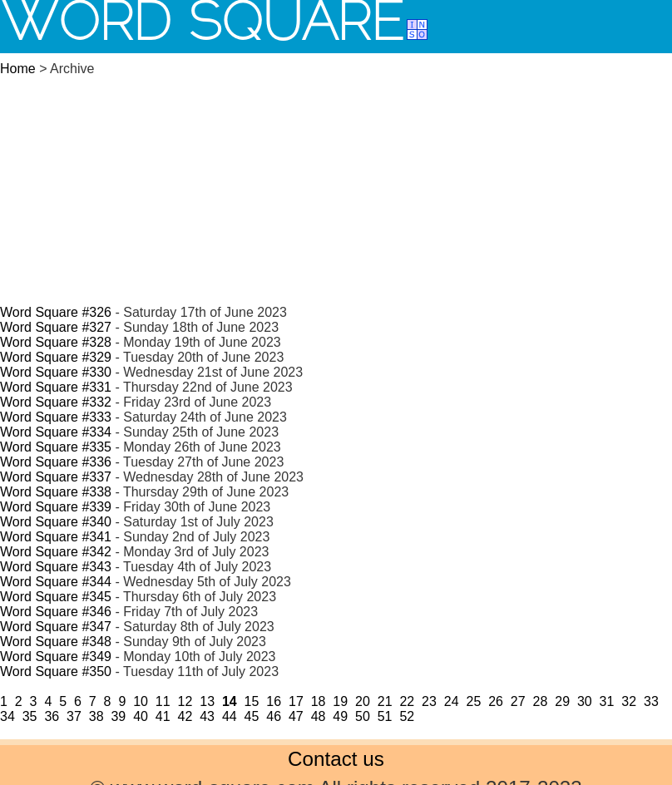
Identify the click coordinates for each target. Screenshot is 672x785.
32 (629, 701)
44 (230, 716)
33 (651, 701)
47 (296, 716)
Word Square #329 (56, 357)
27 (518, 701)
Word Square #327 (56, 327)
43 (207, 716)
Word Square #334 (56, 432)
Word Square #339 (56, 507)
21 (385, 701)
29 (562, 701)
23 (429, 701)
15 (252, 701)
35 (30, 716)
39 (118, 716)
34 (7, 716)
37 (74, 716)
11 (163, 701)
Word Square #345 (56, 597)
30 (585, 701)
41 (163, 716)
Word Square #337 (56, 477)
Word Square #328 (56, 342)
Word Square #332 (56, 402)
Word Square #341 (56, 537)
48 (319, 716)
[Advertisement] (336, 180)
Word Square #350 (56, 671)
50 (363, 716)
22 (407, 701)
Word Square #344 (56, 582)
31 (607, 701)
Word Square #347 (56, 627)
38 (96, 716)
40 (141, 716)
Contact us (336, 759)
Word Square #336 (56, 462)
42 (185, 716)
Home (18, 69)
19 (340, 701)
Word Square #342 (56, 552)
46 (274, 716)
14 (230, 701)
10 (141, 701)
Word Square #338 (56, 492)
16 (274, 701)
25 (473, 701)
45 (252, 716)
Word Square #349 (56, 657)
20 (363, 701)
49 (340, 716)
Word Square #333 (56, 417)
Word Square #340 (56, 522)
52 (407, 716)
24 (452, 701)
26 (496, 701)
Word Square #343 (56, 567)
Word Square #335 (56, 447)
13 (207, 701)
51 (385, 716)
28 (541, 701)
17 (296, 701)
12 (185, 701)
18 (319, 701)
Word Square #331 (56, 387)
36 (52, 716)
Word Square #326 (56, 312)
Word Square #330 (56, 372)
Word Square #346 (56, 612)
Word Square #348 (56, 642)
